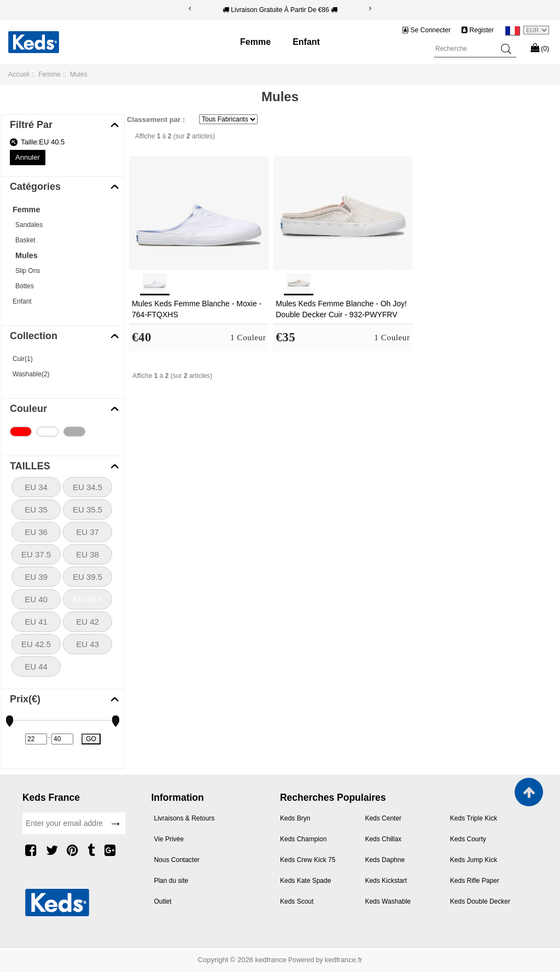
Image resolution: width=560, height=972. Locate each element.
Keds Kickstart (386, 881)
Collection (34, 336)
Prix (25, 699)
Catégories (35, 187)
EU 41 (36, 622)
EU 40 (36, 599)
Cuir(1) (23, 359)
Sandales (29, 225)
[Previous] (190, 8)
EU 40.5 (87, 599)
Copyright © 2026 (227, 960)
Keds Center (383, 818)
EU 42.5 (36, 644)
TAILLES (30, 466)
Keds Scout (297, 901)
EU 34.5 (87, 487)
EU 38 (87, 554)
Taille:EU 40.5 (43, 142)
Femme (255, 42)
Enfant (306, 42)
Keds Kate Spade (305, 881)
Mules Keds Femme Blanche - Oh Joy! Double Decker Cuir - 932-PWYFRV (341, 309)
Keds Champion (303, 839)
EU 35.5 (87, 510)
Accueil (19, 74)
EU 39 (36, 577)
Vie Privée (168, 839)
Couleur (28, 409)
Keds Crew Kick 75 (308, 860)
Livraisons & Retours (184, 818)
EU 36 (36, 532)
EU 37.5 (36, 554)
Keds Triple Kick (474, 818)
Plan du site (171, 881)
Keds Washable (388, 901)
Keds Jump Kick (474, 860)
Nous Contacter (176, 860)
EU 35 (36, 510)
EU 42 (87, 622)
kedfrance (271, 960)
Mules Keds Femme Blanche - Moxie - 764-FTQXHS (197, 309)
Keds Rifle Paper (475, 881)
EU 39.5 (87, 577)
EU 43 (87, 644)
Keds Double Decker (480, 901)
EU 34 (36, 487)
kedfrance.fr (344, 960)
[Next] (370, 8)
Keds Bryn (295, 818)
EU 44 (36, 667)
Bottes (25, 286)
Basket (25, 240)
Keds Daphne (385, 860)
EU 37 (87, 532)
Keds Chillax (383, 839)
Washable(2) (31, 374)
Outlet (162, 901)
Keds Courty (468, 839)
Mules (27, 255)
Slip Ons (28, 271)
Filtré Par (31, 125)
